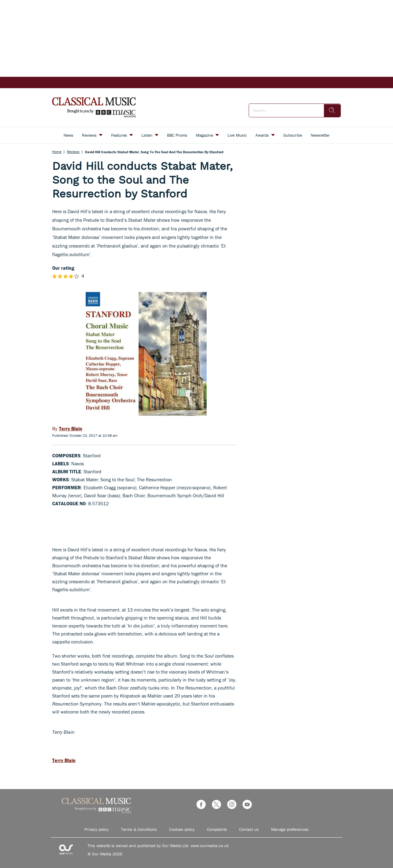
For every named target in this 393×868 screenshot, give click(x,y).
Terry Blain (64, 760)
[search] (332, 111)
